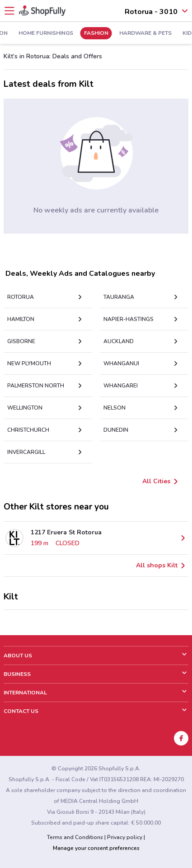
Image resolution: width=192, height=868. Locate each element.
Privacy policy (125, 837)
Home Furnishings (34, 33)
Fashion (84, 33)
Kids (177, 33)
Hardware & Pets (133, 33)
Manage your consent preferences (96, 848)
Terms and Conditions (75, 837)
